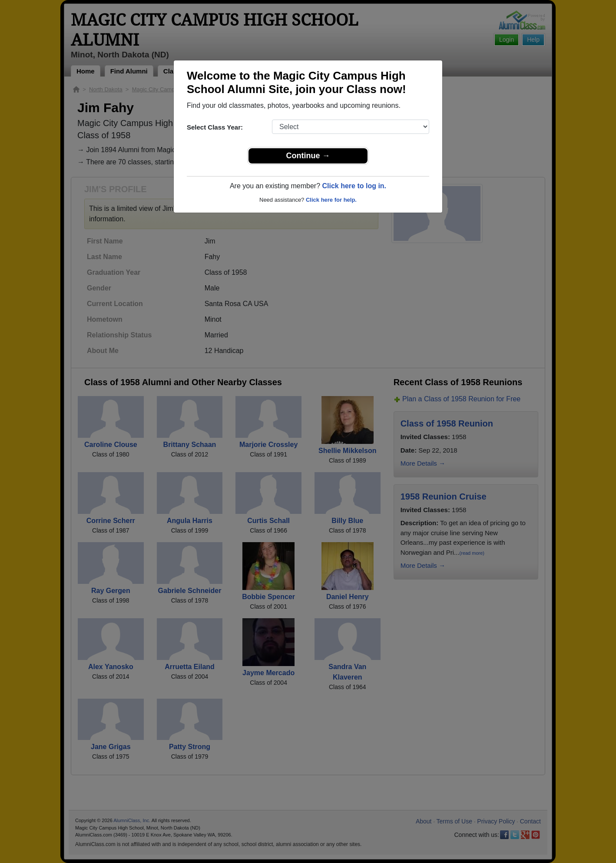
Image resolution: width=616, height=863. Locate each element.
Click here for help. (331, 200)
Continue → (308, 156)
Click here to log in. (354, 186)
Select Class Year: (215, 127)
